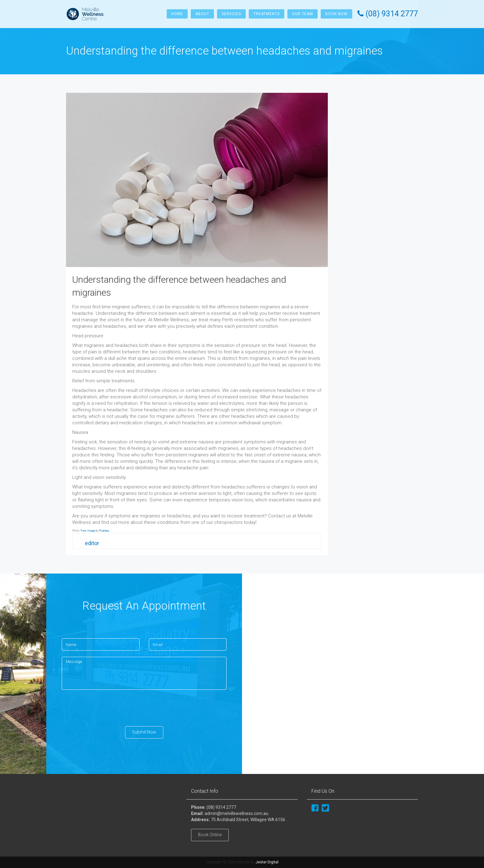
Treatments (267, 14)
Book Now (336, 14)
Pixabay (104, 531)
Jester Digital (267, 862)
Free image (88, 531)
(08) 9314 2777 (221, 807)
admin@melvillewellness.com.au (236, 813)
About (202, 14)
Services (231, 14)
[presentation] (109, 708)
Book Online (210, 835)
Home (177, 14)
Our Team (302, 14)
